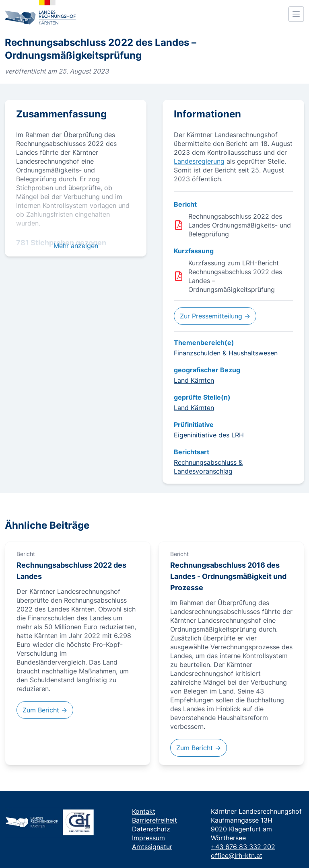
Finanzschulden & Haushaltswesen (226, 353)
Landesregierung (199, 161)
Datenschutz (151, 829)
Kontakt (144, 811)
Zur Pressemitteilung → (215, 316)
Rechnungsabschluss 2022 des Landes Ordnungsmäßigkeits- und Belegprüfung (240, 225)
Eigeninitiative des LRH (209, 435)
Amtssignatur (152, 847)
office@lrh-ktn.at (237, 856)
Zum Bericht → (45, 710)
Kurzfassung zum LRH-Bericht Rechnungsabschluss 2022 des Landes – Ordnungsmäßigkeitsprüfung (235, 276)
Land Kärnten (194, 380)
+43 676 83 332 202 (243, 847)
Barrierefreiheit (154, 820)
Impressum (148, 838)
